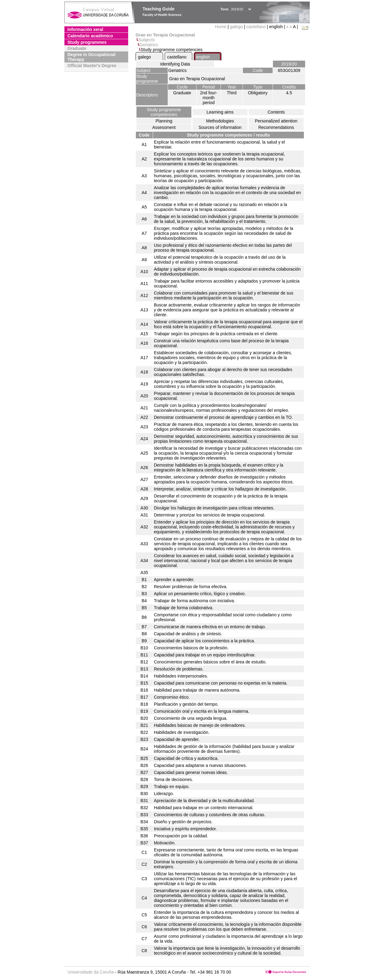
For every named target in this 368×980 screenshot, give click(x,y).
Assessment (164, 127)
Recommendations (276, 127)
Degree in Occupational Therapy (91, 57)
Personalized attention (276, 121)
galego (236, 27)
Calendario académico (90, 36)
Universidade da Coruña (91, 972)
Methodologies (220, 121)
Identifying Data (175, 64)
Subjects (147, 40)
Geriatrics (149, 45)
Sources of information (220, 127)
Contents (276, 112)
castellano (256, 27)
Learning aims (220, 112)
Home (221, 27)
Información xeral (85, 29)
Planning (164, 121)
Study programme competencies (164, 112)
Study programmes (87, 42)
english (203, 57)
